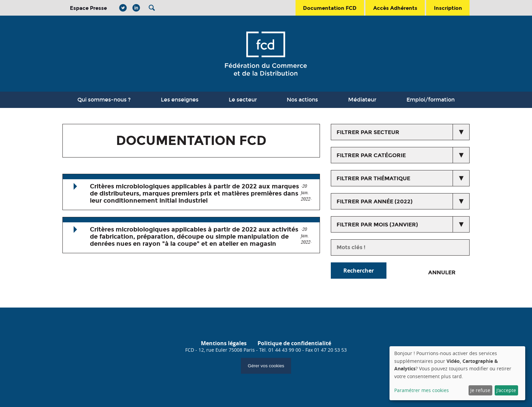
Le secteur (243, 100)
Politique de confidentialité (294, 343)
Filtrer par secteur (368, 132)
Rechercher (359, 271)
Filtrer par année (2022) (375, 201)
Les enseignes (180, 100)
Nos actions (302, 100)
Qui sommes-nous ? (104, 100)
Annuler (442, 272)
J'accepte (506, 390)
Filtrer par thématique (373, 178)
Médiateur (362, 100)
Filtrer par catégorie (371, 155)
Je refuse (480, 390)
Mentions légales (224, 343)
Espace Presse (88, 8)
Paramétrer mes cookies (422, 390)
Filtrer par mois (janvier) (377, 225)
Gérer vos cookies (266, 366)
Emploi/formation (431, 100)
